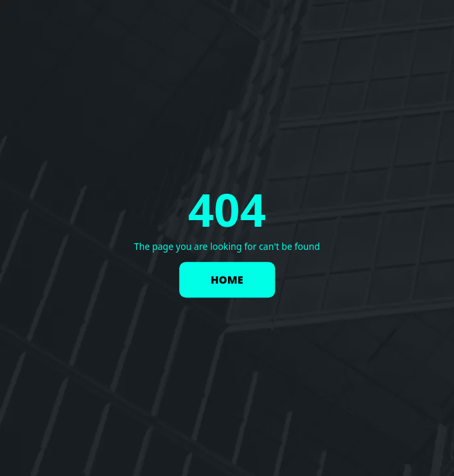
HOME (227, 280)
